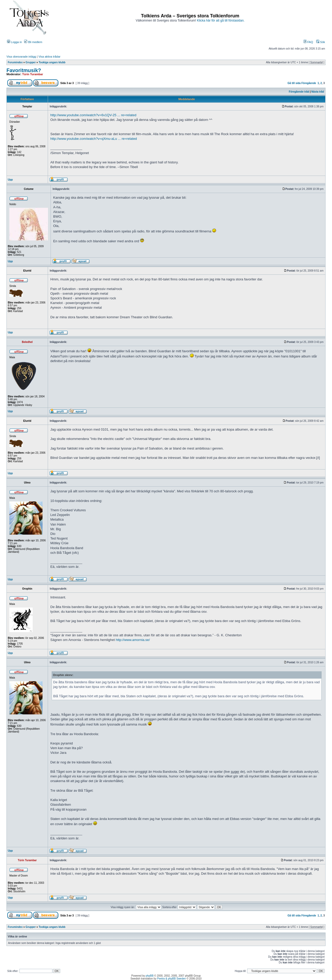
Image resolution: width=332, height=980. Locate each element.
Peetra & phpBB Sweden (172, 979)
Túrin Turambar (33, 74)
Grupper (30, 62)
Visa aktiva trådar (49, 57)
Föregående (309, 83)
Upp (10, 180)
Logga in (14, 42)
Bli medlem (33, 42)
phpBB (150, 976)
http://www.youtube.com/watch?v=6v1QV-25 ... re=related (93, 115)
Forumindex (15, 62)
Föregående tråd (299, 92)
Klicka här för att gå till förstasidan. (221, 20)
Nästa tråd (318, 92)
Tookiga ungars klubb (52, 62)
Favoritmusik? (24, 70)
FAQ (308, 42)
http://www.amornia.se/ (133, 640)
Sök (321, 42)
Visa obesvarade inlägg (21, 57)
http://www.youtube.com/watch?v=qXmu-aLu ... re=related (94, 139)
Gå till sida (294, 83)
